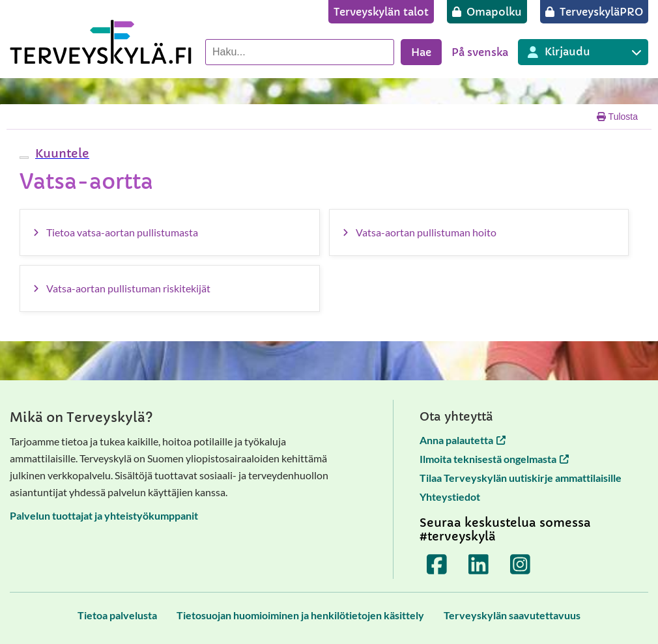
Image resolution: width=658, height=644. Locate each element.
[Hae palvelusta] (300, 52)
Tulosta (617, 117)
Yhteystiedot (450, 497)
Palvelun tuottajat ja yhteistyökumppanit (104, 515)
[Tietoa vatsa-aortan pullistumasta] (170, 232)
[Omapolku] (487, 12)
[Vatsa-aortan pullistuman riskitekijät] (170, 288)
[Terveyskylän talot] (381, 12)
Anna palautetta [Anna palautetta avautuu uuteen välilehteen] (463, 440)
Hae (421, 52)
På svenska (480, 52)
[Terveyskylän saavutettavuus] (512, 615)
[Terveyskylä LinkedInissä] (479, 565)
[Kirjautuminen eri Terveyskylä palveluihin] (583, 52)
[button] (61, 153)
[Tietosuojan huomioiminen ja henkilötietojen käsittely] (300, 615)
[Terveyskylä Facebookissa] (437, 565)
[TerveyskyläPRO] (594, 12)
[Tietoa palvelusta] (117, 615)
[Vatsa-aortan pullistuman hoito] (479, 232)
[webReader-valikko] (24, 158)
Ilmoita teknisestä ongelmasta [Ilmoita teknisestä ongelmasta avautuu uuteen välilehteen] (494, 459)
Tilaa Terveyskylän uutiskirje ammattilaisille (521, 478)
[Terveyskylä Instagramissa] (521, 565)
